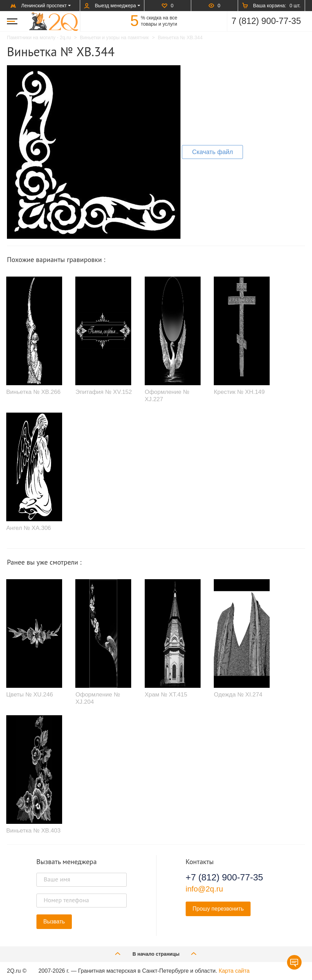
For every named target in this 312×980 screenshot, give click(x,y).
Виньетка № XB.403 (33, 831)
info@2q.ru (204, 889)
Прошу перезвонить (218, 909)
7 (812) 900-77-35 (266, 21)
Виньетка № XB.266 (33, 392)
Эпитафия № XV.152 (104, 392)
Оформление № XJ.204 (98, 698)
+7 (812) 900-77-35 (224, 877)
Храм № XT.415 (166, 695)
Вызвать (54, 922)
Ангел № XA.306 (29, 528)
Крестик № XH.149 (239, 392)
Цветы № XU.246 (30, 695)
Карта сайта (234, 971)
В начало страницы (156, 953)
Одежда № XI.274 (238, 695)
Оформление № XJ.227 (167, 395)
